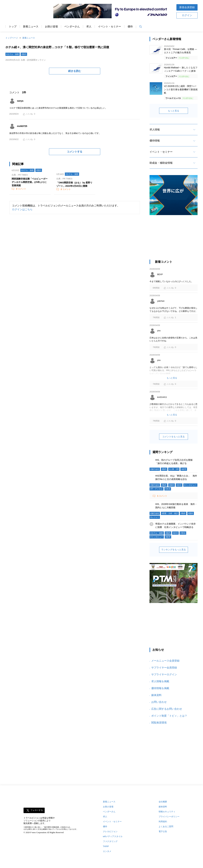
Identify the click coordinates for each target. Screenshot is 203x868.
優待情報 (155, 141)
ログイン (187, 15)
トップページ (12, 38)
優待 (130, 27)
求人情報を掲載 (160, 681)
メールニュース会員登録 (165, 661)
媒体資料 (156, 695)
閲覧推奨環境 (159, 723)
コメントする (75, 152)
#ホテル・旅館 (13, 54)
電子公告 (163, 831)
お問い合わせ (159, 702)
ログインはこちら (22, 209)
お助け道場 (51, 27)
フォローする (37, 810)
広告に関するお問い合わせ (167, 709)
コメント (21, 189)
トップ (13, 27)
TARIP (106, 846)
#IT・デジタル (156, 489)
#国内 (24, 54)
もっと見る (174, 111)
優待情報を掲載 (160, 688)
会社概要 (163, 802)
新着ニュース (31, 27)
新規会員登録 (187, 7)
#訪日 (179, 485)
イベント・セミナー (110, 27)
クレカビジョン (110, 831)
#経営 (184, 469)
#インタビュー (190, 485)
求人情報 (155, 130)
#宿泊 (183, 533)
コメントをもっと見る (174, 437)
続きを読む (75, 71)
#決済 (168, 489)
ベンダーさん (72, 27)
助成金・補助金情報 (161, 163)
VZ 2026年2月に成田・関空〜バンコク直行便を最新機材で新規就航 (181, 89)
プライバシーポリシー (169, 817)
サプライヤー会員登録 (164, 668)
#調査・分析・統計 (170, 513)
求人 (89, 27)
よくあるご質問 (166, 826)
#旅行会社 (155, 469)
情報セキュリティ (167, 812)
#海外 (164, 485)
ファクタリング (110, 841)
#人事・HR (174, 469)
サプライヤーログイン (164, 674)
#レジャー (155, 517)
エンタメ (107, 851)
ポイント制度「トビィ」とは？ (169, 716)
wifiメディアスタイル (113, 836)
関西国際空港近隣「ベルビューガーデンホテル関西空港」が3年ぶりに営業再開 (30, 182)
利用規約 (163, 822)
